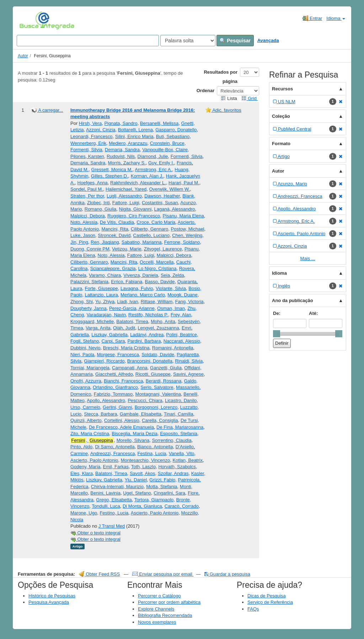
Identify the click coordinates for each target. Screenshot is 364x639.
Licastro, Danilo (181, 400)
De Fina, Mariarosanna (180, 427)
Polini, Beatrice (181, 335)
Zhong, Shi (82, 302)
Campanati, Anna (130, 368)
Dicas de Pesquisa (267, 596)
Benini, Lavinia (105, 493)
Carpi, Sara (113, 341)
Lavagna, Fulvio (137, 288)
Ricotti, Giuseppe (153, 374)
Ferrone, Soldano (182, 242)
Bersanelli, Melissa (159, 123)
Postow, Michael (188, 229)
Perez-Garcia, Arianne (132, 308)
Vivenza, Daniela (141, 275)
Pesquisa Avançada (49, 602)
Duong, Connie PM (90, 249)
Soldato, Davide (158, 355)
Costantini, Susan (160, 203)
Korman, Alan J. (147, 176)
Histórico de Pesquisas (52, 596)
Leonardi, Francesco (92, 136)
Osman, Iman (171, 308)
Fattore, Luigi (126, 203)
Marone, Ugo (84, 513)
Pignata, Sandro (121, 123)
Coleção (281, 116)
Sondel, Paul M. (87, 189)
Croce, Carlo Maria (156, 222)
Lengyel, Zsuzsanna (158, 328)
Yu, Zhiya (105, 302)
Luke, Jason (83, 235)
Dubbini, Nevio (85, 348)
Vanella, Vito (182, 453)
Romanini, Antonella (173, 348)
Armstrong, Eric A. (153, 170)
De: (277, 313)
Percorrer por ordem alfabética (169, 602)
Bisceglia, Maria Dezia (135, 434)
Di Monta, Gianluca (142, 506)
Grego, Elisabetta (114, 500)
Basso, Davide (160, 282)
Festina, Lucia (152, 453)
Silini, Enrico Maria (134, 136)
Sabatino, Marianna (142, 242)
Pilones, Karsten (87, 156)
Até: (313, 313)
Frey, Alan (181, 315)
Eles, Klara (82, 473)
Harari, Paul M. (184, 183)
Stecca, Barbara (100, 414)
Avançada (268, 40)
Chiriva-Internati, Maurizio (117, 487)
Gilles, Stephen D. (110, 176)
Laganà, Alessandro (175, 209)
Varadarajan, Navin (106, 315)
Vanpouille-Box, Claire (165, 150)
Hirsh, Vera (90, 123)
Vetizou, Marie (127, 249)
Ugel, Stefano (137, 493)
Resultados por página (221, 77)
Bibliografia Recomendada (165, 615)
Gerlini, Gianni (117, 407)
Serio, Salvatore (157, 387)
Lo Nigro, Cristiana (157, 268)
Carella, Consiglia (160, 420)
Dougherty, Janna (89, 308)
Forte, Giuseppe (101, 288)
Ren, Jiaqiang (105, 242)
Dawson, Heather (162, 196)
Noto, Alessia (84, 222)
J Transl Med (112, 526)
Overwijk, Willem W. (169, 189)
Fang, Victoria (189, 302)
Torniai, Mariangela (90, 368)
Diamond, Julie (153, 156)
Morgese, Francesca (118, 355)
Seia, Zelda (172, 275)
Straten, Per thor (87, 196)
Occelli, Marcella (157, 262)
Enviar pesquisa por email (163, 574)
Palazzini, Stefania (89, 282)
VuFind (30, 20)
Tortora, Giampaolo (154, 500)
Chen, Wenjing (187, 235)
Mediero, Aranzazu (128, 143)
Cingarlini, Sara (169, 493)
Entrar (312, 18)
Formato (281, 144)
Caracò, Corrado (182, 506)
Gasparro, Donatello (176, 130)
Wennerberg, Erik (88, 143)
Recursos (282, 89)
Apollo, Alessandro (106, 400)
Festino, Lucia (114, 513)
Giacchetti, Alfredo (114, 374)
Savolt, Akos (143, 473)
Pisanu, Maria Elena (183, 216)
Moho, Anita (163, 321)
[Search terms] (88, 41)
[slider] (277, 334)
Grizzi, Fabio (162, 480)
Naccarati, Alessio (182, 341)
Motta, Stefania (162, 487)
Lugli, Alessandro (124, 196)
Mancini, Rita (115, 229)
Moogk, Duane (183, 295)
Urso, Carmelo (85, 407)
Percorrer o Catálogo (159, 596)
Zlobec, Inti (98, 203)
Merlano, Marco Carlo (143, 295)
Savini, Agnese (188, 374)
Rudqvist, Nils (121, 156)
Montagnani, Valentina (158, 394)
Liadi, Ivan (127, 302)
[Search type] (188, 41)
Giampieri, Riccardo (104, 361)
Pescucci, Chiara (145, 400)
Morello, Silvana (133, 440)
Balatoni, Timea (132, 321)
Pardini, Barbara (144, 341)
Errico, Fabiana (127, 282)
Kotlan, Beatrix (188, 460)
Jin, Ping (79, 242)
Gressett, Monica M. (112, 170)
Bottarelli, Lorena (135, 130)
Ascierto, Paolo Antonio (94, 460)
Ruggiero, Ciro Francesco (134, 216)
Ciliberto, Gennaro (150, 229)
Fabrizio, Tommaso (113, 394)
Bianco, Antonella (155, 447)
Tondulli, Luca (106, 506)
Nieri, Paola (82, 355)
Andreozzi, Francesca (113, 453)
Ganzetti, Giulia (166, 368)
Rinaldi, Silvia (189, 361)
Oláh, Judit (124, 328)
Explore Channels (156, 609)
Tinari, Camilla (179, 414)
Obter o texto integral (95, 533)
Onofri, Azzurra (86, 381)
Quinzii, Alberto (86, 420)
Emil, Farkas (116, 467)
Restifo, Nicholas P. (148, 315)
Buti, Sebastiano (173, 136)
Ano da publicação (293, 300)
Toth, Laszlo (143, 467)
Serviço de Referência (270, 602)
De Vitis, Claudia (117, 222)
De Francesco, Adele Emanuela (121, 427)
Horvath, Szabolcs (177, 467)
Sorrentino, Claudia (172, 440)
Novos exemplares (157, 622)
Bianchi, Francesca (124, 381)
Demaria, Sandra (122, 150)
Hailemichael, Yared (126, 189)
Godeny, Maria (85, 467)
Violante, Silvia (171, 288)
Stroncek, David (114, 235)
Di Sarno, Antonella (115, 447)
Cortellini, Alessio (122, 420)
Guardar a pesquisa (227, 574)
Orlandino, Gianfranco (115, 387)
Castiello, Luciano (151, 235)
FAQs (253, 609)
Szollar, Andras (173, 473)
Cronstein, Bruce (167, 143)
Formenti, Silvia (86, 150)
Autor (23, 56)
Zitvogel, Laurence (163, 249)
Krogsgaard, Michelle (92, 321)
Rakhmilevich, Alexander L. (138, 183)
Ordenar (206, 91)
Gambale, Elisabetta (141, 414)
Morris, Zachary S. (127, 163)
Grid (250, 98)
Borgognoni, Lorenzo (156, 407)
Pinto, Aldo (81, 447)
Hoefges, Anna (93, 183)
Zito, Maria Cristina (90, 434)
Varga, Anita (98, 328)
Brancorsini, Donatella (150, 361)
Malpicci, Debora (88, 216)
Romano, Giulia (101, 209)
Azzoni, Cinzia (101, 130)
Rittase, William (157, 302)
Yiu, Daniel (136, 480)
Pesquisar (235, 41)
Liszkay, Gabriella (109, 335)
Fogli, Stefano (85, 341)
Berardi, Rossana (164, 381)
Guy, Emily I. (161, 163)
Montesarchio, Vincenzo (146, 460)
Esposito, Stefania (179, 434)
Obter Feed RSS (100, 574)
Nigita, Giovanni (135, 209)
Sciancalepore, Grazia (113, 268)
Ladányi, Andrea (147, 335)
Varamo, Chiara (105, 275)
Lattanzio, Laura (101, 295)
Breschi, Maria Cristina (126, 348)
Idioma (336, 18)
